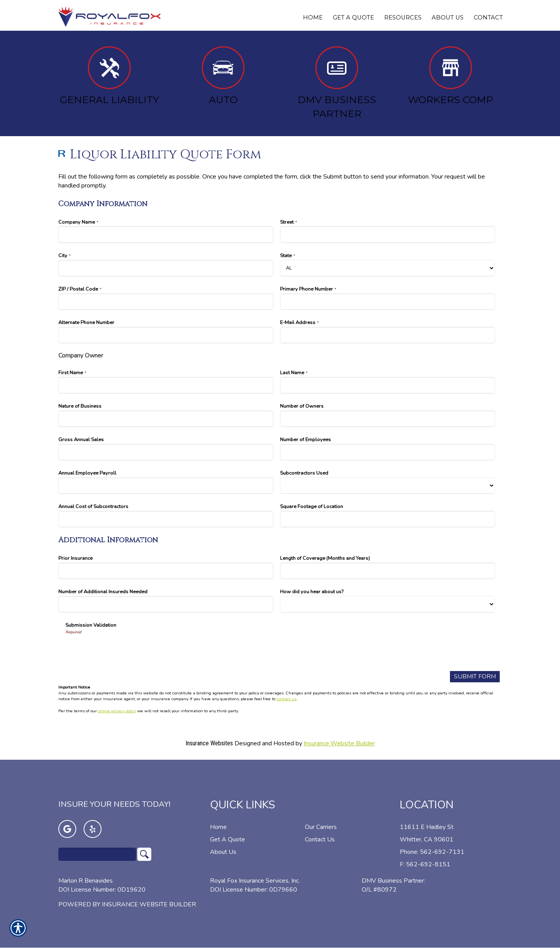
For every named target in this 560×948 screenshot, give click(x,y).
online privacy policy (117, 711)
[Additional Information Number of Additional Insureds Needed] (166, 604)
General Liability (109, 76)
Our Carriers (321, 827)
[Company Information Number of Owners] (388, 419)
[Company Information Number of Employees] (388, 452)
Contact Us (320, 839)
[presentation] (124, 650)
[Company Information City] (166, 268)
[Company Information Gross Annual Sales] (166, 452)
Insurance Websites (209, 743)
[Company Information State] (388, 268)
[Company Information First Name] (166, 385)
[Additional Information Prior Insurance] (166, 571)
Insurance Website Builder (339, 743)
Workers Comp (451, 76)
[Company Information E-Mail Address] (388, 335)
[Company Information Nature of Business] (166, 419)
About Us (223, 852)
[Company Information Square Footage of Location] (388, 519)
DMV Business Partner (337, 83)
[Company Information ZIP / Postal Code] (166, 302)
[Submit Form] (474, 677)
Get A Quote (227, 839)
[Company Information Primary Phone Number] (388, 302)
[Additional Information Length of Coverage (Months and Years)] (388, 571)
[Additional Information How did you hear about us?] (388, 604)
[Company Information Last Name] (388, 385)
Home (218, 827)
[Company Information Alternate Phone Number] (166, 335)
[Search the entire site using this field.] (97, 854)
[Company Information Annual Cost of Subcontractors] (166, 519)
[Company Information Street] (388, 234)
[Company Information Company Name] (166, 234)
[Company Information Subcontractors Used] (388, 486)
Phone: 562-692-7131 (432, 852)
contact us (286, 699)
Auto (223, 76)
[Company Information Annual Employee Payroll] (166, 486)
